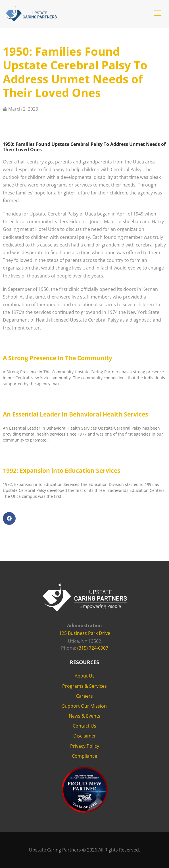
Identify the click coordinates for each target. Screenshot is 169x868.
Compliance (84, 756)
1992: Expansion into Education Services (61, 471)
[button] (157, 13)
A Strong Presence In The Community (58, 358)
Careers (84, 696)
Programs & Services (84, 686)
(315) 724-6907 (93, 648)
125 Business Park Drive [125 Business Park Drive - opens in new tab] (85, 633)
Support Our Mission (84, 706)
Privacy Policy (85, 746)
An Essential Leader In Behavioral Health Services (75, 414)
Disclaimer (85, 736)
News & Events (84, 716)
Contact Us (84, 726)
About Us (85, 676)
